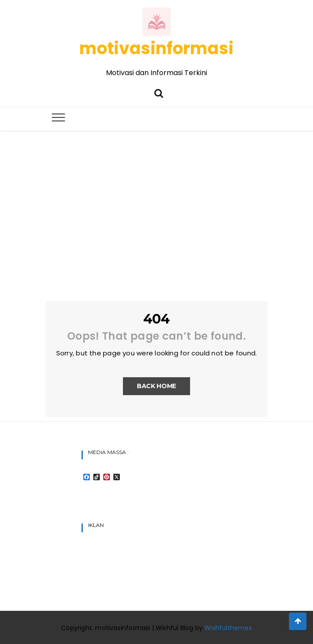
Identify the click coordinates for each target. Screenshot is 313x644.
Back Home (156, 386)
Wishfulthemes (228, 628)
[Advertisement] (156, 196)
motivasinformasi (156, 48)
